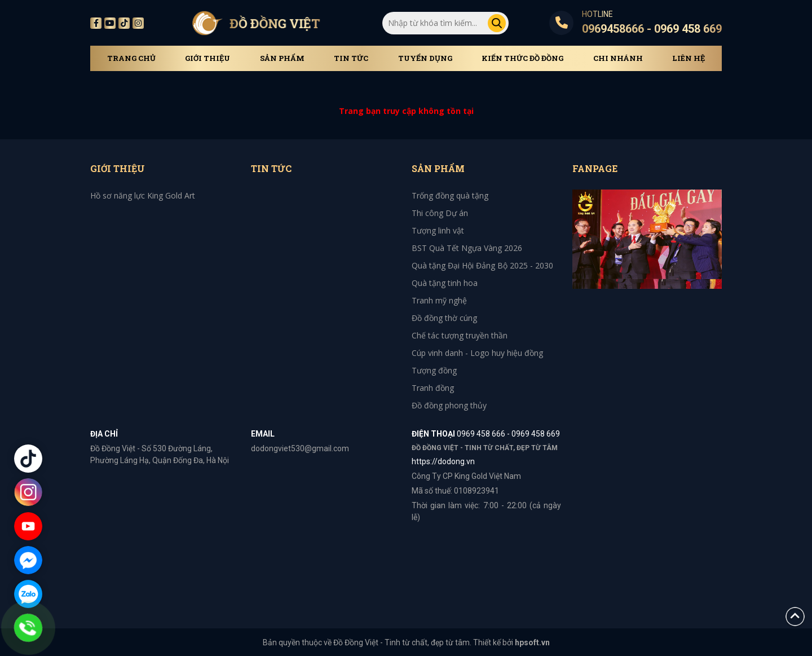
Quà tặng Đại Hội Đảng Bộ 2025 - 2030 (482, 265)
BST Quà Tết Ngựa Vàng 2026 (467, 248)
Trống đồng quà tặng (450, 195)
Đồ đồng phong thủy (449, 405)
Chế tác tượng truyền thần (460, 335)
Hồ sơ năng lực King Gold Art (143, 195)
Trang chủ (131, 58)
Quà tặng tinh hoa (445, 283)
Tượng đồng (434, 370)
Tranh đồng (433, 388)
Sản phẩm (282, 58)
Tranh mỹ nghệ (439, 300)
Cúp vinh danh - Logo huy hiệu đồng (477, 353)
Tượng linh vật (438, 230)
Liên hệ (689, 58)
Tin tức (351, 58)
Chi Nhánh (618, 58)
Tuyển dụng (425, 58)
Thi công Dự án (440, 213)
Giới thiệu (208, 58)
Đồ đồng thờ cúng (444, 318)
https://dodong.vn (443, 461)
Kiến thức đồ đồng (522, 58)
